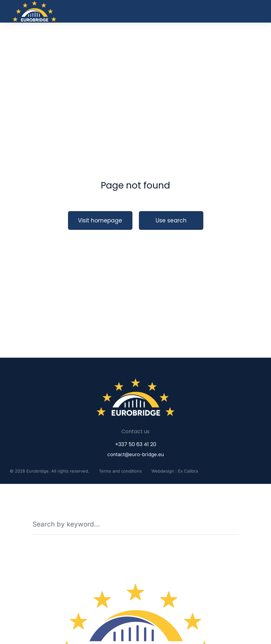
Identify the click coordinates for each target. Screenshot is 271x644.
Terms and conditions (120, 471)
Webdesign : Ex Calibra (175, 471)
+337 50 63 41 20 (136, 444)
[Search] (234, 524)
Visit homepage (100, 220)
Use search (171, 220)
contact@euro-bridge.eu (136, 454)
